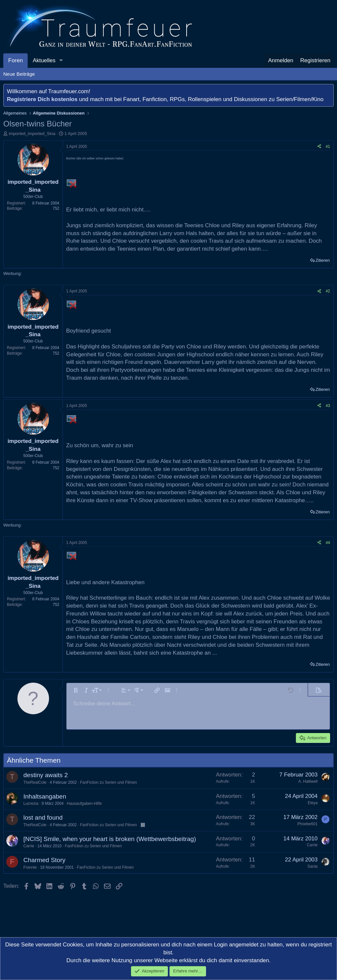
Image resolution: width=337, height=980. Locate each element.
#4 (328, 543)
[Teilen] (319, 147)
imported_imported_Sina (32, 134)
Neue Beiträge (19, 74)
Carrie (29, 846)
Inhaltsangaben (45, 796)
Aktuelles (44, 60)
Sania (312, 866)
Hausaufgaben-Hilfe (84, 803)
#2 (328, 291)
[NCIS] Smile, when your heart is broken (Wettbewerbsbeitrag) (110, 839)
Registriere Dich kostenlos (42, 99)
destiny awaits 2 (46, 775)
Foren (15, 60)
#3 (328, 406)
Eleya (313, 803)
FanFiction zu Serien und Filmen (108, 782)
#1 (328, 147)
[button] (61, 61)
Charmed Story (44, 860)
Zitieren (323, 260)
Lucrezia (31, 803)
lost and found (43, 817)
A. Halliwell (308, 781)
